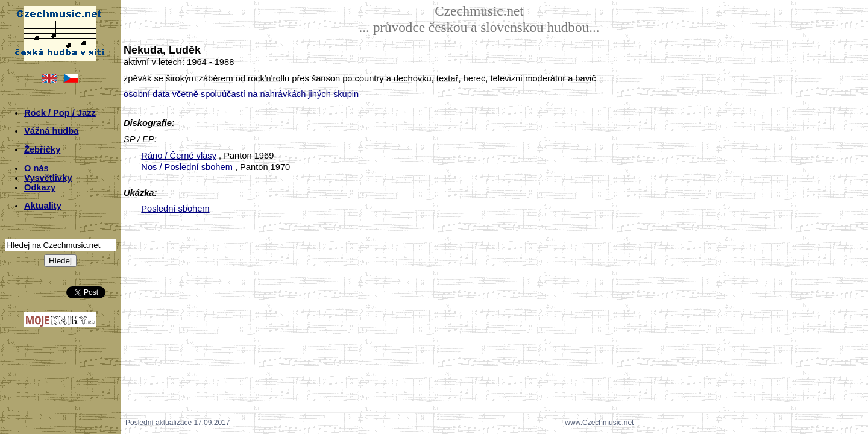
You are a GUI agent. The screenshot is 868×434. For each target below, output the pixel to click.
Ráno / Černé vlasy (179, 156)
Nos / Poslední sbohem (187, 167)
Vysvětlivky (48, 178)
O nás (36, 168)
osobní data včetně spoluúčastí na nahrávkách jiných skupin (241, 94)
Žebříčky (42, 149)
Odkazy (40, 187)
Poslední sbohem (175, 209)
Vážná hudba (51, 131)
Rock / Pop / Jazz (60, 113)
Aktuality (43, 206)
